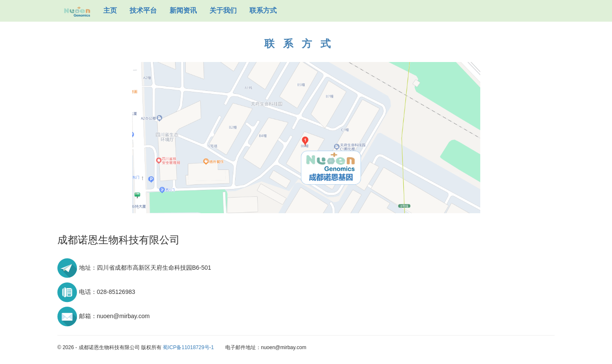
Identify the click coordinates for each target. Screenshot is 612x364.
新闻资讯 (183, 10)
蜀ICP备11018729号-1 (188, 347)
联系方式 (263, 10)
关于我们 (223, 10)
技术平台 (143, 10)
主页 (110, 10)
